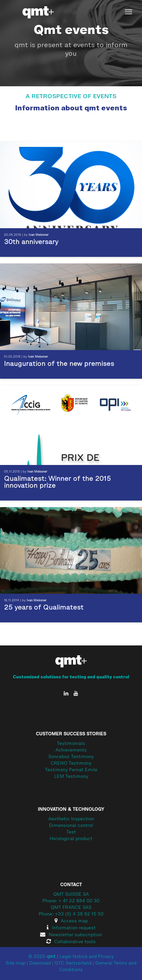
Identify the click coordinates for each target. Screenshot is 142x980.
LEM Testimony (71, 777)
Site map (15, 964)
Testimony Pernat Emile (71, 770)
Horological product (71, 839)
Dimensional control (71, 826)
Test (71, 832)
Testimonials (71, 744)
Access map (71, 921)
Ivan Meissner (39, 235)
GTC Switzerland (73, 964)
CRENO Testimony (71, 764)
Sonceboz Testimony (71, 757)
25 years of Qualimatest (44, 608)
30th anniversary (31, 242)
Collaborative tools (71, 942)
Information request (71, 928)
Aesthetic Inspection (71, 819)
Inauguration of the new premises (59, 364)
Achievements (71, 750)
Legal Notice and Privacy (87, 957)
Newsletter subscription (71, 935)
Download (40, 964)
